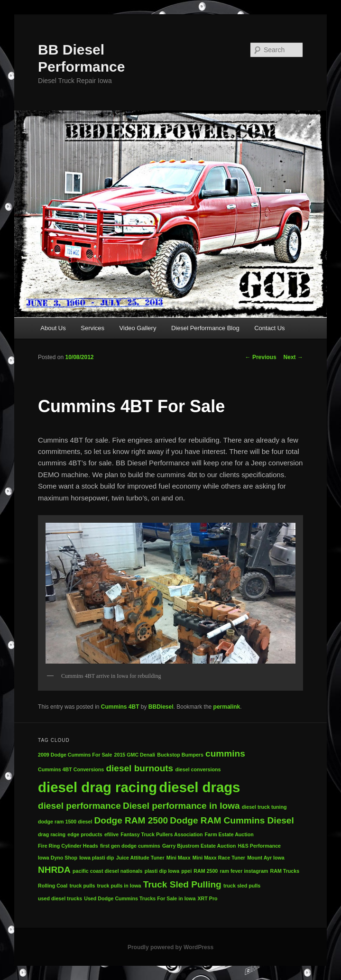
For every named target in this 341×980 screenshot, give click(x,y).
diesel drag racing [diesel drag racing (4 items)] (97, 787)
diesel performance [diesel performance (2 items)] (79, 806)
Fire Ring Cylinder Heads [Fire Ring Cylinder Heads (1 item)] (68, 846)
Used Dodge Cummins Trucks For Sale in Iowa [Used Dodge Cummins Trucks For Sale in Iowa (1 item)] (140, 898)
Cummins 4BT (120, 707)
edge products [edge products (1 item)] (85, 834)
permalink (227, 707)
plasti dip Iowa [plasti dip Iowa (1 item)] (162, 871)
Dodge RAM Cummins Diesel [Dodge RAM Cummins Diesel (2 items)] (232, 820)
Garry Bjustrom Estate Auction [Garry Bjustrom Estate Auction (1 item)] (199, 846)
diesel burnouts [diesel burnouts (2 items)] (139, 768)
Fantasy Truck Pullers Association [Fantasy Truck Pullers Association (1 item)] (161, 834)
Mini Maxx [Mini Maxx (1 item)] (179, 858)
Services (92, 328)
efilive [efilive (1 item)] (111, 834)
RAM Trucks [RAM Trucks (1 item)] (285, 871)
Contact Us (269, 328)
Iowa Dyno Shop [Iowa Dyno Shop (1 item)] (58, 858)
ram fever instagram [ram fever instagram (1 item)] (244, 871)
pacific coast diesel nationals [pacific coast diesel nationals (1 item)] (107, 871)
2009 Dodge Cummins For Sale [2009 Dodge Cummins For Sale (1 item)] (75, 755)
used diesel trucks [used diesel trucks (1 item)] (60, 898)
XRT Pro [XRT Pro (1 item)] (208, 898)
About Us (53, 328)
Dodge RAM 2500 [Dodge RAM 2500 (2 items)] (131, 820)
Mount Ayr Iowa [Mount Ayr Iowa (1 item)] (266, 858)
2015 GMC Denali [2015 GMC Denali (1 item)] (135, 755)
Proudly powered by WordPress (170, 947)
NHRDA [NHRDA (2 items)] (54, 870)
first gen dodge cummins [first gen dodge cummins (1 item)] (130, 846)
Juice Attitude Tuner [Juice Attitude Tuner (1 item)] (140, 858)
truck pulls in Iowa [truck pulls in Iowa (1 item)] (119, 886)
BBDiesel (161, 707)
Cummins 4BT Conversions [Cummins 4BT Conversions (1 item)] (71, 769)
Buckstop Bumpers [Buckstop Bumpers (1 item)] (180, 755)
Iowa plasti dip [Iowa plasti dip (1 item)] (97, 858)
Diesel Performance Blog (205, 328)
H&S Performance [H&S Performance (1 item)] (259, 846)
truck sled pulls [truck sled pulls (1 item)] (242, 886)
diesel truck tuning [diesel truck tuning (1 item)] (264, 807)
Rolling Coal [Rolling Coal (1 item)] (53, 886)
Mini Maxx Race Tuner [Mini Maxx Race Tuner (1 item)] (219, 858)
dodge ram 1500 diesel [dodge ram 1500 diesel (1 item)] (65, 822)
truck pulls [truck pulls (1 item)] (82, 886)
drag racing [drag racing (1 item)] (52, 834)
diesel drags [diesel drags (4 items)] (199, 787)
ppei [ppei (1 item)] (186, 871)
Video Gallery (138, 328)
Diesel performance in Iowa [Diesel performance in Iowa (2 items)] (181, 806)
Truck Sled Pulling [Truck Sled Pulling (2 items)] (182, 884)
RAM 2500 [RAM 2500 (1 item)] (206, 871)
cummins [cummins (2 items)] (225, 753)
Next (293, 357)
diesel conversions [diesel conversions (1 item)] (198, 769)
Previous (261, 357)
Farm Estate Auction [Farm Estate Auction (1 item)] (229, 834)
